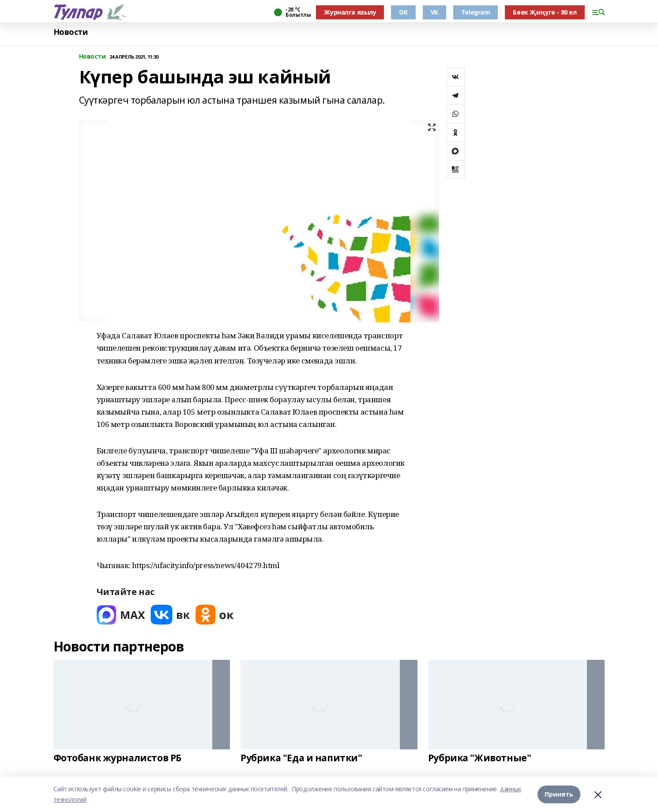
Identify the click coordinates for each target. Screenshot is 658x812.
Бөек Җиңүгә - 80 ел (545, 12)
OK (403, 12)
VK (434, 12)
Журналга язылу (350, 12)
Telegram (476, 12)
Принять (559, 794)
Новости (71, 32)
